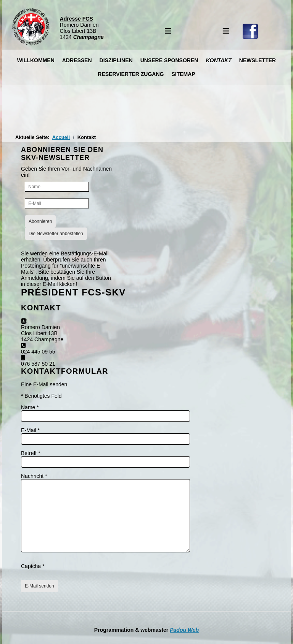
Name (30, 407)
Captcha (33, 566)
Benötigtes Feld (41, 396)
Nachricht (34, 476)
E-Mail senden (39, 586)
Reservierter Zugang (131, 74)
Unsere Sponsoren (169, 60)
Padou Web (184, 630)
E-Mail (30, 430)
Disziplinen (116, 60)
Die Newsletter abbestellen (56, 234)
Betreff (31, 453)
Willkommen (36, 60)
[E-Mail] (57, 203)
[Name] (57, 187)
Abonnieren (40, 221)
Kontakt (218, 60)
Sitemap (183, 74)
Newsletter (258, 60)
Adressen (77, 60)
